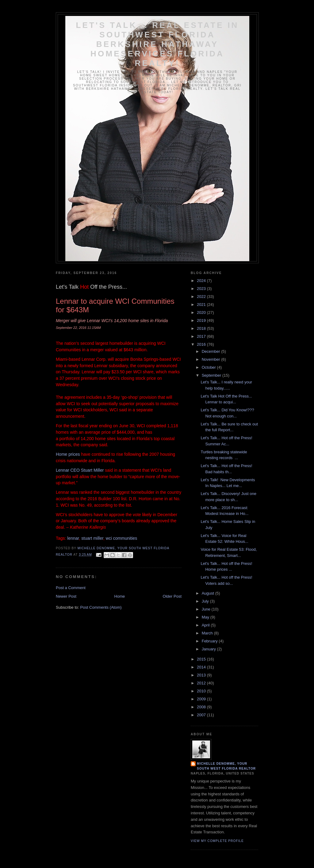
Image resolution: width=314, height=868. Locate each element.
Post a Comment (71, 588)
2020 (202, 312)
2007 (202, 715)
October (209, 367)
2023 (202, 289)
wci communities (122, 538)
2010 (202, 691)
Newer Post (66, 596)
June (207, 609)
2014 (202, 667)
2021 (202, 305)
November (212, 359)
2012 (202, 683)
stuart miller (92, 538)
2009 (202, 699)
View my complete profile (217, 841)
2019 (202, 320)
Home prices (68, 454)
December (212, 351)
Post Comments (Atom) (101, 607)
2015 (202, 659)
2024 (202, 281)
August (209, 593)
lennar (73, 538)
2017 (202, 336)
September (212, 375)
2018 (202, 328)
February (210, 641)
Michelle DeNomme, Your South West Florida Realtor (226, 766)
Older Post (172, 596)
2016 (202, 344)
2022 (202, 297)
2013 (202, 675)
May (206, 617)
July (206, 601)
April (206, 625)
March (208, 633)
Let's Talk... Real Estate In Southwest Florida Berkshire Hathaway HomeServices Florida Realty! (157, 44)
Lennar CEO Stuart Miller (80, 470)
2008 (202, 707)
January (209, 649)
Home (120, 596)
